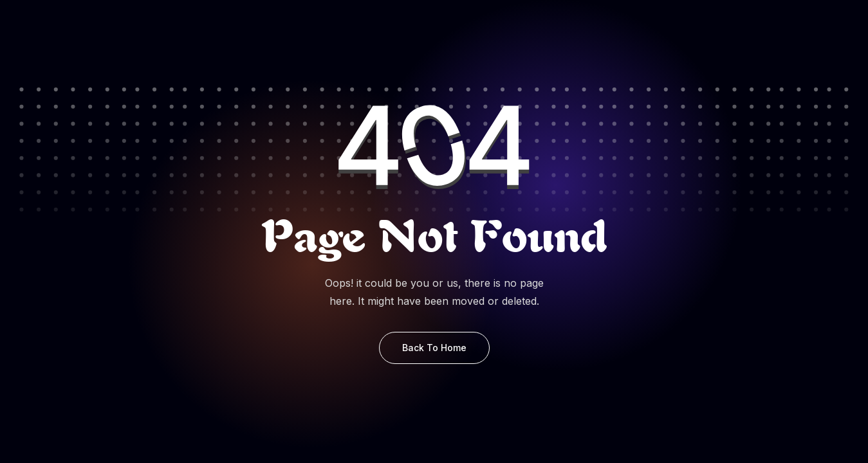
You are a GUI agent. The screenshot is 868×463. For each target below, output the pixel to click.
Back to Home (434, 348)
